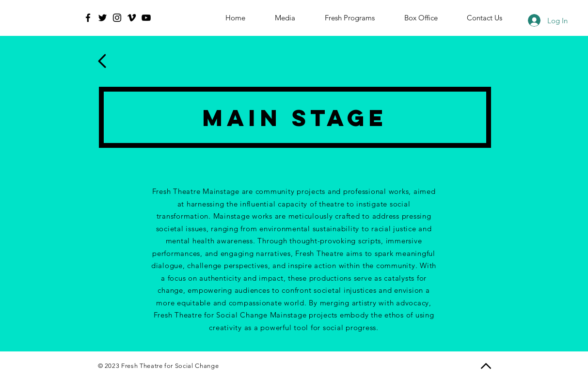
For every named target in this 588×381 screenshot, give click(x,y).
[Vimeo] (132, 18)
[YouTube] (146, 18)
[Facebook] (88, 18)
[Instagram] (117, 18)
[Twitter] (103, 18)
